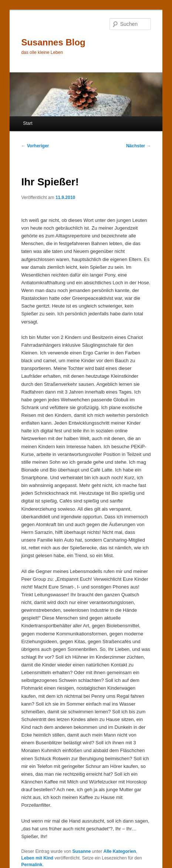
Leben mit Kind (37, 858)
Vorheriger (35, 146)
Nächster (139, 146)
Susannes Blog (53, 42)
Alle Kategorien (120, 851)
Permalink (32, 865)
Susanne (81, 851)
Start (28, 123)
